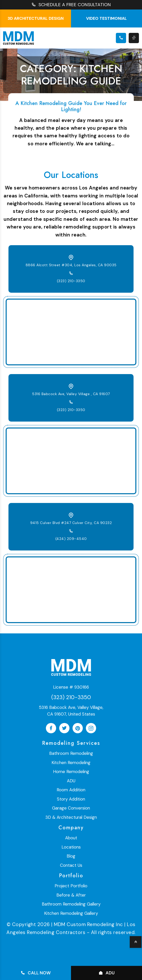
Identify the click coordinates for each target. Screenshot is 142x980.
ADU (71, 781)
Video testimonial (106, 18)
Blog (71, 856)
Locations (71, 847)
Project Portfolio (71, 886)
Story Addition (71, 799)
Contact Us (71, 865)
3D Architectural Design (36, 18)
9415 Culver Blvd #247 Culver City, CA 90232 (71, 523)
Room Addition (71, 790)
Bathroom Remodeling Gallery (71, 904)
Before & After (71, 895)
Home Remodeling (71, 772)
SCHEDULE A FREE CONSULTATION (71, 5)
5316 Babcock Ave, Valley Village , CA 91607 (71, 394)
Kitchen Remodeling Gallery (71, 913)
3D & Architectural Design (71, 817)
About (71, 838)
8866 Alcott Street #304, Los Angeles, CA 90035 (71, 265)
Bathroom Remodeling (71, 754)
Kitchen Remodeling (71, 763)
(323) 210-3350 (71, 281)
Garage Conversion (71, 808)
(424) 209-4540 (71, 539)
